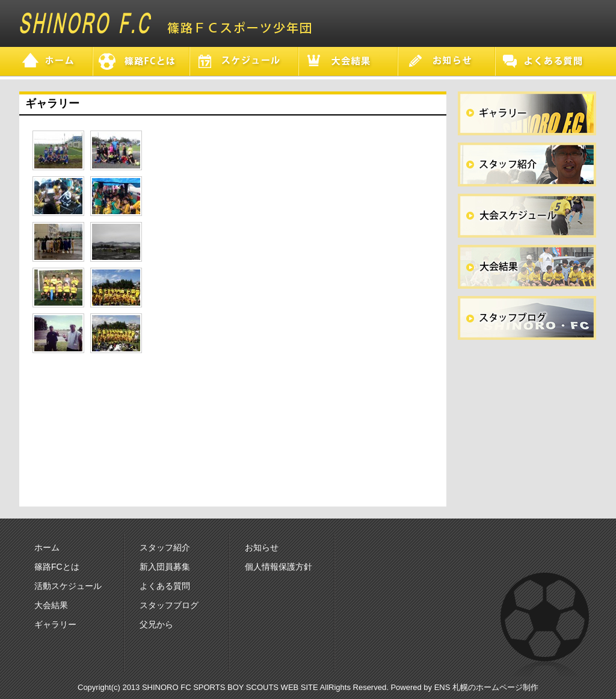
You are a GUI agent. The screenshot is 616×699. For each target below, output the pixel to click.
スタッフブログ (169, 605)
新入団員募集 (165, 567)
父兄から (156, 624)
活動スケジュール (68, 586)
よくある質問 (165, 586)
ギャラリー (55, 624)
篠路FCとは (57, 567)
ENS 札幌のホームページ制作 (486, 687)
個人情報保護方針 (279, 567)
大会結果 (51, 605)
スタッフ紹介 (165, 547)
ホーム (47, 547)
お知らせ (262, 547)
